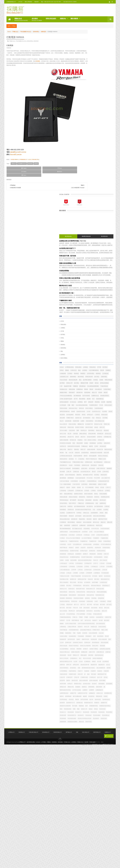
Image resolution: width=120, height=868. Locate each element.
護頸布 (110, 766)
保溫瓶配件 (100, 542)
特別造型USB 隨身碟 (87, 339)
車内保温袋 (90, 349)
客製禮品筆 (85, 326)
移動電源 (43, 31)
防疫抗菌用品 (106, 301)
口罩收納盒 (100, 564)
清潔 (108, 690)
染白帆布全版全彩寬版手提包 (90, 459)
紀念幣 (98, 735)
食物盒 (109, 820)
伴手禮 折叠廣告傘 (87, 529)
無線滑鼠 (103, 269)
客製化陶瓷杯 (95, 614)
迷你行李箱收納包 (105, 393)
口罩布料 (109, 561)
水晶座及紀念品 (107, 285)
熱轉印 (84, 697)
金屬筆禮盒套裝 (95, 788)
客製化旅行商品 (95, 279)
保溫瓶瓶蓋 (85, 542)
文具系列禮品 (99, 216)
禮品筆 (84, 212)
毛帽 (96, 684)
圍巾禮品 (101, 589)
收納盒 (103, 314)
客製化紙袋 (85, 295)
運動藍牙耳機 (106, 231)
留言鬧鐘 (104, 298)
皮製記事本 (99, 342)
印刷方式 (107, 554)
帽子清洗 (97, 637)
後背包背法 (95, 646)
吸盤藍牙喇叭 (103, 247)
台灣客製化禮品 (92, 203)
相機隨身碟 (106, 719)
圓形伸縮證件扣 (86, 592)
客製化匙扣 (85, 605)
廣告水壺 (84, 643)
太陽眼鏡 (84, 599)
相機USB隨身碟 (97, 719)
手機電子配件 (100, 295)
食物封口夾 (102, 820)
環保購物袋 (85, 342)
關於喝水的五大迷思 (88, 121)
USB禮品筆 (85, 507)
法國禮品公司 (108, 855)
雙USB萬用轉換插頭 (104, 491)
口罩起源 (84, 576)
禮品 (84, 187)
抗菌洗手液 (100, 659)
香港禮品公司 (22, 855)
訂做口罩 (84, 763)
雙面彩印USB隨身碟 (87, 814)
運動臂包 (84, 396)
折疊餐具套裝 (98, 374)
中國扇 (84, 523)
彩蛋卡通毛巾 (86, 447)
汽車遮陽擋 (94, 690)
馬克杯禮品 (96, 494)
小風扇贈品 (85, 630)
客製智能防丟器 (95, 618)
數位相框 (96, 665)
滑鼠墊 (100, 466)
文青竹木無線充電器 (87, 668)
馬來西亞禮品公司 (58, 855)
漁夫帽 (97, 269)
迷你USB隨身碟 (102, 481)
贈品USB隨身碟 (94, 769)
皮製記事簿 (106, 383)
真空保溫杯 (100, 469)
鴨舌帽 (93, 355)
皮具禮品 (92, 342)
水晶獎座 (84, 288)
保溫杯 (84, 235)
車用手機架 (85, 773)
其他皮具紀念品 (107, 545)
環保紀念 (97, 298)
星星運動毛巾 (93, 377)
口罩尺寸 (102, 561)
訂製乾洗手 (92, 763)
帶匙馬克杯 (105, 630)
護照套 (97, 393)
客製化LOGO (106, 602)
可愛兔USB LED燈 (103, 580)
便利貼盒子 (97, 292)
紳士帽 (97, 738)
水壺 (101, 459)
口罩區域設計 (95, 557)
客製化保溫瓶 (86, 279)
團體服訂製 (85, 307)
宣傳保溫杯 (93, 627)
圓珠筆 (108, 361)
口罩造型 (93, 425)
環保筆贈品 (85, 320)
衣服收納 (100, 754)
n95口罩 (102, 355)
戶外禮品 (95, 652)
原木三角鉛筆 (86, 557)
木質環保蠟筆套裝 (96, 678)
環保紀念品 (93, 320)
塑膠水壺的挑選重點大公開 (90, 99)
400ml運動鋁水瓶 (87, 304)
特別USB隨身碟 (108, 697)
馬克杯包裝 (90, 823)
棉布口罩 (109, 314)
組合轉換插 (103, 738)
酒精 (104, 485)
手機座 (103, 656)
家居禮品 (84, 368)
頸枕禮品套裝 (86, 820)
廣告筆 (89, 254)
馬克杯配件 (100, 839)
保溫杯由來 (105, 532)
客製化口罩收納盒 (96, 364)
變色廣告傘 (100, 238)
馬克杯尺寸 (85, 826)
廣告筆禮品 (85, 222)
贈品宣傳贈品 (86, 481)
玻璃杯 (108, 339)
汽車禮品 (108, 462)
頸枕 (106, 817)
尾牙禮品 (85, 170)
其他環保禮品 (86, 358)
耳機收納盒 (99, 345)
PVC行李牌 (92, 402)
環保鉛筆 (93, 469)
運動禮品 (84, 352)
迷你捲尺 (93, 776)
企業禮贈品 (105, 526)
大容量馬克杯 (108, 595)
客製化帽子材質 (94, 605)
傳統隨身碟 (85, 545)
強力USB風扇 (92, 643)
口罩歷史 (84, 567)
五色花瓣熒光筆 (86, 526)
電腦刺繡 (103, 814)
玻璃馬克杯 (94, 700)
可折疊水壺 (107, 425)
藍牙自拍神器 (95, 257)
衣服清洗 (84, 757)
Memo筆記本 (97, 304)
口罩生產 (100, 567)
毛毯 (92, 298)
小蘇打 (107, 627)
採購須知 (63, 18)
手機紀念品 (15, 31)
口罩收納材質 (92, 564)
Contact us (109, 859)
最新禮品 (106, 216)
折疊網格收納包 (103, 447)
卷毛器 (84, 421)
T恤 (97, 355)
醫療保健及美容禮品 (106, 782)
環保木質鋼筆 (86, 469)
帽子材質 (91, 637)
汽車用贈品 (107, 377)
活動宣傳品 (108, 222)
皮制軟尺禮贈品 (86, 716)
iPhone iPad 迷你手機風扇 (89, 513)
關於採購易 (74, 18)
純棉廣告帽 (85, 301)
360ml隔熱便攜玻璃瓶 (104, 273)
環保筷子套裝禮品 (96, 706)
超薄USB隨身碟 (104, 769)
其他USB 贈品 (105, 304)
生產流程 (95, 713)
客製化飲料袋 (86, 618)
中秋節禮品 (99, 523)
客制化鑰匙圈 (86, 364)
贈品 (91, 209)
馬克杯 (84, 254)
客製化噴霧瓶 (101, 431)
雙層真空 (95, 811)
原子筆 (108, 260)
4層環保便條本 (96, 497)
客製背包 (92, 437)
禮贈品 (84, 177)
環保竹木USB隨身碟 (87, 383)
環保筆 (90, 288)
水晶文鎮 (94, 687)
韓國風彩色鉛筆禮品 (98, 817)
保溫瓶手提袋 (86, 538)
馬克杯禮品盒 (86, 836)
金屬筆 (99, 301)
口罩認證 (109, 573)
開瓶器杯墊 (108, 798)
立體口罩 (84, 390)
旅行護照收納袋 (106, 453)
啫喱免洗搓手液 (86, 589)
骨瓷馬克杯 (108, 839)
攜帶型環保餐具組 (106, 282)
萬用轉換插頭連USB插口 (100, 747)
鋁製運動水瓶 (86, 795)
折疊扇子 (108, 659)
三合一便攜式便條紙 (87, 412)
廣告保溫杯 (96, 640)
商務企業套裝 (107, 228)
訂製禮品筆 (85, 766)
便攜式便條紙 (86, 415)
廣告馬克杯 (99, 443)
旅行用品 (101, 222)
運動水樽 (99, 485)
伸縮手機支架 (97, 529)
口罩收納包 (97, 421)
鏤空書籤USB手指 (93, 396)
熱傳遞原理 (98, 694)
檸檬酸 (84, 684)
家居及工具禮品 (86, 314)
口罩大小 (90, 421)
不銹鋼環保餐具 (86, 276)
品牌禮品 (85, 190)
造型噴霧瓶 (108, 776)
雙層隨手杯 (102, 811)
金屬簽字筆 (104, 788)
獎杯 (83, 700)
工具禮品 (97, 630)
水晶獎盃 (84, 462)
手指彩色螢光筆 (103, 652)
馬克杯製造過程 (103, 836)
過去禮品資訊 (108, 72)
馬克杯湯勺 (85, 833)
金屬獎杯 (95, 785)
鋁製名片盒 (104, 792)
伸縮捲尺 (105, 529)
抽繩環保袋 (85, 450)
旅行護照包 (98, 453)
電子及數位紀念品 (87, 494)
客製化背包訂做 (96, 611)
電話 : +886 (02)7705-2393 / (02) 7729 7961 (51, 2)
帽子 (108, 266)
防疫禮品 (102, 396)
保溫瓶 (100, 228)
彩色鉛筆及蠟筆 (98, 330)
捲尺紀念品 (103, 662)
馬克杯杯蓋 (108, 826)
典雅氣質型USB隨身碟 (97, 358)
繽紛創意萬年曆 (107, 741)
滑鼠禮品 (91, 269)
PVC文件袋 (85, 402)
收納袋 (84, 285)
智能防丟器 (98, 675)
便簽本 (109, 415)
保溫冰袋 (108, 355)
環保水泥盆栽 (86, 706)
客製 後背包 (108, 599)
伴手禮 (84, 167)
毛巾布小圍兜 (86, 317)
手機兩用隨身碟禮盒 (87, 656)
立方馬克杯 (85, 273)
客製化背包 (103, 608)
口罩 (104, 235)
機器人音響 (106, 681)
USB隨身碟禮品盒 (87, 409)
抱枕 (110, 447)
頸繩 (92, 820)
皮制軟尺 (108, 713)
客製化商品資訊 (51, 18)
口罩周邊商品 (86, 561)
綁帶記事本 (98, 741)
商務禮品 (91, 216)
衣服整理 (106, 754)
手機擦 (108, 656)
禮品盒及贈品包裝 (87, 475)
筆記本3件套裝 (90, 731)
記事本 (84, 349)
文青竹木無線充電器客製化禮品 (103, 668)
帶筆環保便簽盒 (86, 440)
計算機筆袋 (107, 478)
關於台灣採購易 (28, 2)
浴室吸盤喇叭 (93, 466)
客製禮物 (84, 624)
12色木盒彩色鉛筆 (102, 399)
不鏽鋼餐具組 (97, 519)
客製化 (94, 431)
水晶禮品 (91, 462)
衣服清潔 (91, 757)
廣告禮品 (92, 443)
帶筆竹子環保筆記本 (105, 368)
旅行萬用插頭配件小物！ (89, 129)
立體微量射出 (106, 728)
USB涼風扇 (105, 504)
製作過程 (98, 760)
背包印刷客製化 (107, 744)
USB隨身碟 (97, 212)
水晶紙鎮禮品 (86, 690)
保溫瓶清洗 (94, 538)
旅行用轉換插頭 (108, 374)
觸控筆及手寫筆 (98, 478)
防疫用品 (99, 801)
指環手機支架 (91, 662)
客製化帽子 (85, 250)
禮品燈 (84, 725)
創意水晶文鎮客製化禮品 (96, 554)
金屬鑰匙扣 (96, 792)
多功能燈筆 (92, 595)
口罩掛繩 (84, 564)
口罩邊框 (97, 576)
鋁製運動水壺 (86, 491)
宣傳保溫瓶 (100, 627)
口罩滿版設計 (92, 567)
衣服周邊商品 (86, 754)
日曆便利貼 (95, 671)
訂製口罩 (99, 763)
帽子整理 (84, 637)
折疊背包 (106, 330)
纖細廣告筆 (93, 744)
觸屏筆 (105, 345)
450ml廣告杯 (85, 247)
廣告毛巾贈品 (96, 314)
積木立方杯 (107, 320)
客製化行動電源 (95, 434)
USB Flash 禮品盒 (87, 406)
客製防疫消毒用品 (101, 624)
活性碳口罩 (105, 336)
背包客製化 (85, 747)
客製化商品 (85, 206)
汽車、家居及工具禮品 (95, 336)
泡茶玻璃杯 (100, 250)
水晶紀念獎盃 (102, 687)
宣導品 (84, 174)
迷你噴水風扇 (86, 776)
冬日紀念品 (95, 266)
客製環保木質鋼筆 (101, 621)
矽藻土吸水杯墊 (86, 472)
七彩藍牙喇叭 (94, 247)
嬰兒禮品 (91, 599)
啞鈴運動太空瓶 (99, 586)
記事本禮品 (90, 393)
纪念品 (99, 744)
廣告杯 (84, 330)
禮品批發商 (108, 722)
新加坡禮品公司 (46, 855)
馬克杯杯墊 (100, 826)
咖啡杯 (84, 586)
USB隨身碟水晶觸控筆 (88, 510)
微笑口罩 (84, 649)
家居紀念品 (93, 326)
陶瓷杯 (105, 801)
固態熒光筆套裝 (107, 428)
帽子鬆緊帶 (95, 440)
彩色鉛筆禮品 (108, 443)
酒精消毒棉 (93, 782)
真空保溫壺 (85, 387)
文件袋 (99, 285)
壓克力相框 (105, 592)
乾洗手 (106, 523)
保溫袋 (89, 418)
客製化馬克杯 (93, 222)
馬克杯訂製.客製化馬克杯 (89, 839)
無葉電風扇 (85, 694)
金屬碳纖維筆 (86, 788)
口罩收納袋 (108, 564)
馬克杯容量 (106, 823)
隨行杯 (93, 804)
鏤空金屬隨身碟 (86, 798)
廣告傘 (89, 235)
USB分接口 (104, 406)
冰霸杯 (99, 551)
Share (27, 157)
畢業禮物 (101, 713)
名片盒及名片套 (98, 583)
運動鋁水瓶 (93, 779)
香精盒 (84, 823)
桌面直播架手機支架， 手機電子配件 (92, 681)
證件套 (98, 766)
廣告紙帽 (92, 295)
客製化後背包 (106, 364)
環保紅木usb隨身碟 (87, 709)
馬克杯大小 (98, 823)
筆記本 (110, 298)
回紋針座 (95, 589)
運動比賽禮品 (97, 323)
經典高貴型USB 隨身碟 (88, 345)
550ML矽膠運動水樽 (87, 500)
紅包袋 (103, 735)
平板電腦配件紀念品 (26, 31)
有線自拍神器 (106, 675)
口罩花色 (102, 570)
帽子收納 (104, 633)
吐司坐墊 (106, 583)
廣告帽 (92, 263)
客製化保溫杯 (101, 276)
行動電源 (49, 61)
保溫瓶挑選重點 (86, 106)
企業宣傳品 (106, 412)
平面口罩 (84, 640)
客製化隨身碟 (103, 614)
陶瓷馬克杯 (94, 491)
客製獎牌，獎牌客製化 (88, 621)
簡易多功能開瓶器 (100, 731)
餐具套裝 (84, 292)
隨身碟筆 (84, 807)
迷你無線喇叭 (104, 288)
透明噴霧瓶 (100, 776)
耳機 (91, 273)
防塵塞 (84, 801)
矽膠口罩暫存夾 (94, 387)
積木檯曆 (109, 387)
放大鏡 (90, 665)
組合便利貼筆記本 (101, 390)
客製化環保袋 (95, 608)
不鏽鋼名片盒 (102, 516)
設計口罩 (92, 766)
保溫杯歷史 (97, 532)
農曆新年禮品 (108, 773)
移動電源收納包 (86, 728)
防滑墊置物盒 (91, 801)
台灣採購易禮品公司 (11, 2)
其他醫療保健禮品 (87, 548)
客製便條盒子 (97, 602)
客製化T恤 (85, 311)
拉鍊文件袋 (93, 450)
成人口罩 (91, 649)
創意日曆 (107, 358)
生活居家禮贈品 (86, 713)
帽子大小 (84, 633)
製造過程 (84, 478)
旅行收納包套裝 (86, 671)
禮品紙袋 (100, 320)
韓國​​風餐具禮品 (86, 817)
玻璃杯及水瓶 (86, 380)
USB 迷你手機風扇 (87, 504)
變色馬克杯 (85, 769)
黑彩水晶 (103, 842)
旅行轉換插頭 (86, 298)
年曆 (90, 640)
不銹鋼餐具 (85, 516)
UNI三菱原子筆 (101, 402)
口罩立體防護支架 (87, 570)
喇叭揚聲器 (85, 263)
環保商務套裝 (93, 703)
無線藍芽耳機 (86, 238)
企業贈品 (85, 164)
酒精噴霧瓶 (85, 782)
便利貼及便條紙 (97, 235)
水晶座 (100, 377)
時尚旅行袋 (104, 333)
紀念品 (84, 157)
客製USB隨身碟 (86, 431)
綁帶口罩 (91, 741)
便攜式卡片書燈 (95, 415)
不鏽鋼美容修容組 (87, 519)
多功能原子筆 (93, 307)
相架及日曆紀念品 (87, 719)
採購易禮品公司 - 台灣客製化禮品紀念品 (103, 867)
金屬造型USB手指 (87, 792)
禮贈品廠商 (98, 725)
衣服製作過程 (108, 757)
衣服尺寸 (93, 754)
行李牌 (84, 393)
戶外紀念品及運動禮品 (99, 254)
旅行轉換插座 (86, 257)
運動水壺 (92, 485)
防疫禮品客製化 (86, 260)
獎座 (105, 466)
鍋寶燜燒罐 (99, 795)
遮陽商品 (106, 779)
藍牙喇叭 (84, 231)
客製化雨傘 (85, 244)
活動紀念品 (85, 466)
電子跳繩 (97, 814)
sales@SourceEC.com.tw (70, 2)
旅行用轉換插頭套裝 (87, 453)
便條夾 (84, 532)
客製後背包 (104, 434)
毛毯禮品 (84, 336)
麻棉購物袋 (93, 399)
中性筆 (94, 276)
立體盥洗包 (92, 390)
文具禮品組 (85, 219)
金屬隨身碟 (100, 488)
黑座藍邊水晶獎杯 (95, 842)
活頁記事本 (94, 317)
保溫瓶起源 (93, 542)
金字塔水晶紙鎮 (86, 785)
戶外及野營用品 (99, 649)
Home (9, 31)
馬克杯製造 (94, 836)
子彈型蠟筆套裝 (99, 599)
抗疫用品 (84, 659)
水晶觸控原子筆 (99, 462)
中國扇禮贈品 (91, 523)
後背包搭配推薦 (86, 646)
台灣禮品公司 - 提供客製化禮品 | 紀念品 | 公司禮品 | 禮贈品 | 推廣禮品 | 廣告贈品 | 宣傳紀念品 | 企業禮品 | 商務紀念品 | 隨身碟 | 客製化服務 (57, 865)
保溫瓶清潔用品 (103, 538)
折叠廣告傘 (93, 244)
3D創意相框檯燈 (86, 497)
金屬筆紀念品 (103, 257)
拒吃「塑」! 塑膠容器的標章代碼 (91, 144)
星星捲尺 (84, 675)
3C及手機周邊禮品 (105, 209)
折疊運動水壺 (86, 333)
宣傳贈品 (90, 212)
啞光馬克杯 (90, 586)
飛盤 (96, 820)
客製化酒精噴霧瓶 (107, 611)
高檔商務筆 (85, 842)
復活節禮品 (103, 646)
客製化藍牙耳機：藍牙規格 (90, 92)
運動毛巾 (105, 349)
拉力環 (84, 662)
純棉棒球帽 (93, 301)
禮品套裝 (96, 288)
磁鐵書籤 (102, 387)
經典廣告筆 (96, 475)
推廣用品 (100, 450)
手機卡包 (97, 656)
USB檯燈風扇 (97, 504)
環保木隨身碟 (102, 703)
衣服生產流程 (99, 757)
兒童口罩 (99, 545)
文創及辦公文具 (94, 219)
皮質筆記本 (107, 342)
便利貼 (90, 292)
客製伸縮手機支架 (87, 602)
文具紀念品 (85, 209)
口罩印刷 (102, 557)
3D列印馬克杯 (105, 494)
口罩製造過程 (95, 573)
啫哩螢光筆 (108, 586)
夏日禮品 (84, 595)
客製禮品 (110, 621)
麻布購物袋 (85, 399)
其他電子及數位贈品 (99, 548)
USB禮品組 (92, 507)
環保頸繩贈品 (98, 383)
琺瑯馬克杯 (85, 703)
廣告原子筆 (108, 326)
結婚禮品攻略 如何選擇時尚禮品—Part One (95, 77)
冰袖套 (94, 551)
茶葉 (91, 747)
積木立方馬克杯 (96, 728)
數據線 (102, 665)
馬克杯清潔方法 (102, 830)
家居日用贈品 (86, 194)
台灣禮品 (84, 428)
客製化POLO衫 (103, 307)
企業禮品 (96, 209)
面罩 (109, 814)
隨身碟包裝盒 (108, 804)
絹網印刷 (84, 741)
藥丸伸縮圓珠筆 (86, 750)
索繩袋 (92, 738)
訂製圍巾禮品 (106, 763)
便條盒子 (103, 415)
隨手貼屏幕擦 (86, 804)
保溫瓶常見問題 (105, 535)
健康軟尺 (108, 542)
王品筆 (88, 700)
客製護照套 (92, 624)
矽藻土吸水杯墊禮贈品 (98, 472)
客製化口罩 (92, 231)
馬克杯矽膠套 (101, 833)
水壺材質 (107, 684)
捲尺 (97, 662)
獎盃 (96, 339)
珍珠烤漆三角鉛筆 (104, 700)
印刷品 (107, 418)
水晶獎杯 (106, 459)
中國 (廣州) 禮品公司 (33, 855)
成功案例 (37, 19)
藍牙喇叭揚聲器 (86, 228)
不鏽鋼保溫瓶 (93, 516)
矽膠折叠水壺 (93, 722)
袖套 (93, 760)
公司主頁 (20, 2)
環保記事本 (97, 709)
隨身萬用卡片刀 (93, 807)
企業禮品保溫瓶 (96, 526)
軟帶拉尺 (100, 773)
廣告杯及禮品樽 (95, 225)
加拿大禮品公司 (86, 855)
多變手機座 (99, 595)
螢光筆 (109, 390)
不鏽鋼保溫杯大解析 (88, 136)
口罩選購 (91, 576)
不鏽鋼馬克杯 (106, 519)
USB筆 (99, 507)
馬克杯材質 (93, 826)
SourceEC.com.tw (16, 143)
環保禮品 (85, 180)
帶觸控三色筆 (86, 371)
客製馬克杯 (85, 627)
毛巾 (96, 263)
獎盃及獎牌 (102, 339)
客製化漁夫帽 (86, 608)
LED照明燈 (97, 500)
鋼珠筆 (93, 795)
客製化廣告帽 (86, 434)
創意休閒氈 (85, 554)
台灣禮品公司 (11, 855)
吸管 (90, 428)
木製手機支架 (86, 678)
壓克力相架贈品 (96, 592)
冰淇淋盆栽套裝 (86, 551)
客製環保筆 (85, 437)
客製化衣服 (100, 311)
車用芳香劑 (93, 773)
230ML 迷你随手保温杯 (98, 260)
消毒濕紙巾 (102, 690)
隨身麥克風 (102, 807)
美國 (77, 855)
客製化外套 (92, 311)
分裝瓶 (105, 551)
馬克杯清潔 (93, 830)
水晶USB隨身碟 (86, 687)
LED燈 (103, 500)
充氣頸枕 (92, 545)
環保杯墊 (101, 380)
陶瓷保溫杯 (109, 396)
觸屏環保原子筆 (106, 760)
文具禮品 (104, 212)
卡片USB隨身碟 (100, 418)
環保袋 (99, 244)
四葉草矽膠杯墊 (100, 361)
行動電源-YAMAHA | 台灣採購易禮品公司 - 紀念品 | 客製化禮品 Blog (25, 148)
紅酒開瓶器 (85, 738)
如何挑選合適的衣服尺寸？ (90, 84)
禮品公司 (108, 250)
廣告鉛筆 (84, 269)
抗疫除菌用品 (92, 659)
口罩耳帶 (96, 570)
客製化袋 (103, 279)
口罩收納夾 (105, 421)
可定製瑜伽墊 (93, 580)
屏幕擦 (92, 630)
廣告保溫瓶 (103, 640)
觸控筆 (90, 478)
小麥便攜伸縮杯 (95, 282)
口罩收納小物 (86, 425)
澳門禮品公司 (69, 855)
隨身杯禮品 (99, 804)
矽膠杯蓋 (101, 722)
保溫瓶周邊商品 (95, 535)
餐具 (95, 273)
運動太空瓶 (98, 349)
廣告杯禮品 (103, 440)
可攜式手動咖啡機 (87, 583)
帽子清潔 (104, 637)
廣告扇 (110, 640)
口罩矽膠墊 (107, 567)
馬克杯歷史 (85, 830)
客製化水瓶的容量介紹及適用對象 (92, 114)
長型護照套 (100, 798)
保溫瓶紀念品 (108, 241)
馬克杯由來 (93, 833)
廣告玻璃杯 (85, 443)
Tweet (13, 157)
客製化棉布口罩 (104, 605)
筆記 (83, 731)
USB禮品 (94, 228)
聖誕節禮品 (104, 475)
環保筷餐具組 (103, 263)
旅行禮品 (99, 231)
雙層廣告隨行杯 (86, 811)
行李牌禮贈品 (101, 750)
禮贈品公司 (90, 725)
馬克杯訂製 (108, 352)
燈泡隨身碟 (99, 697)
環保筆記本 (106, 317)
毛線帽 (101, 684)
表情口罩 (84, 760)
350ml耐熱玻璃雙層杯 (88, 241)
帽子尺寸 (91, 633)
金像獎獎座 (85, 488)
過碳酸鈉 (100, 779)
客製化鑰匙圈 (86, 614)
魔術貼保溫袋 (86, 355)
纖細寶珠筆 (85, 744)
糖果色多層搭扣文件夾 (88, 735)
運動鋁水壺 (85, 779)
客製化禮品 (85, 160)
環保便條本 (94, 380)
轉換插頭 (93, 481)
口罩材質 (104, 292)
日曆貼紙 (84, 456)
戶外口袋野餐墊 (86, 652)
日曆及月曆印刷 (104, 671)
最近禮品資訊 (87, 72)
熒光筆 (92, 694)
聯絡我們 (37, 2)
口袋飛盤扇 (85, 580)
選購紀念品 (21, 19)
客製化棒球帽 (106, 323)
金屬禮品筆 (93, 488)
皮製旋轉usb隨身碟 (97, 716)
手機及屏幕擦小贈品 (87, 374)
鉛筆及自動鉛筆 (86, 266)
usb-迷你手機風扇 (102, 513)
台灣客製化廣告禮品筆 (88, 361)
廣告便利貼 (100, 326)
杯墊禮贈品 (92, 456)
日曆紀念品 (85, 377)
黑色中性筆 (85, 845)
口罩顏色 (100, 425)
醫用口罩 (91, 352)
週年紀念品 (85, 485)
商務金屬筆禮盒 (97, 428)
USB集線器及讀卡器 (98, 409)
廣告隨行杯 (93, 250)
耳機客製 (93, 238)
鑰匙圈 (94, 798)
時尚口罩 (91, 675)
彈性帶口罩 (100, 643)
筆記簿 (84, 323)
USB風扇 (98, 510)
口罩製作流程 (86, 573)
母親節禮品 (90, 684)
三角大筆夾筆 (98, 412)
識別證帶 (104, 766)
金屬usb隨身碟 (99, 352)
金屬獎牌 (101, 785)
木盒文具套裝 (86, 225)
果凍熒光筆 (99, 456)
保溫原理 (90, 532)
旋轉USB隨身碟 (95, 333)
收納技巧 (84, 665)
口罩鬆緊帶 (105, 576)
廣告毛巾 (90, 330)
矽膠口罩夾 (85, 722)
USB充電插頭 (96, 406)
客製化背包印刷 (86, 611)
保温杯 (84, 418)
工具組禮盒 (94, 368)
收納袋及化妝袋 (92, 285)
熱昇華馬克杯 (106, 694)
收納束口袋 (108, 295)
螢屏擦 (94, 750)
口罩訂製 (102, 573)
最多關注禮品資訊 (97, 72)
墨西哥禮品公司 (97, 855)
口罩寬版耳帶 (95, 561)
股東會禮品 (36, 31)
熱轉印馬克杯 (91, 697)
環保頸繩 (104, 709)
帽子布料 (97, 633)
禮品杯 (105, 244)
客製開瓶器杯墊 (100, 437)
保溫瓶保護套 (86, 535)
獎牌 (100, 317)
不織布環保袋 (99, 241)
